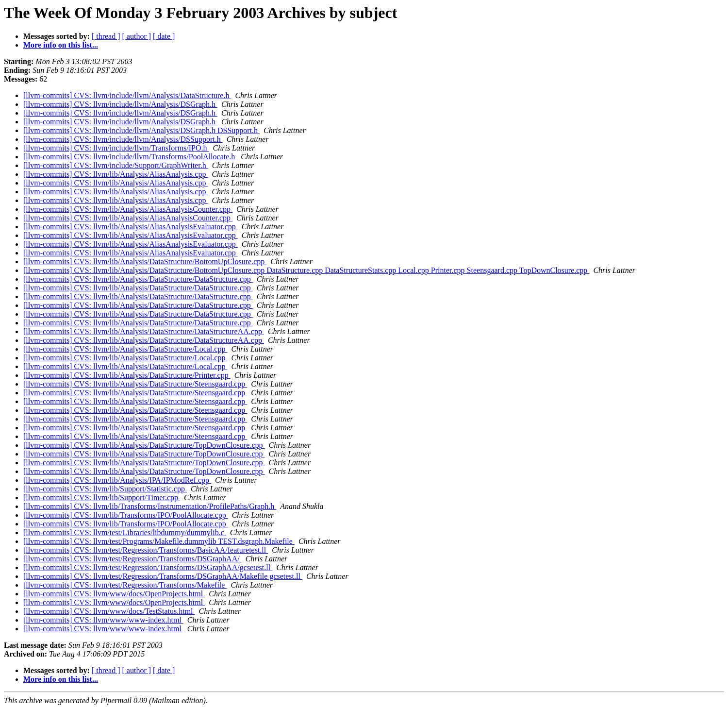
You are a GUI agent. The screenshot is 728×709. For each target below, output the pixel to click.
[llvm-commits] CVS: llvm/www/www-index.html (103, 620)
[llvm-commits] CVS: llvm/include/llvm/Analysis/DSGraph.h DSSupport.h (141, 130)
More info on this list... (61, 45)
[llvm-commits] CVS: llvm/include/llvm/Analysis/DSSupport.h (123, 139)
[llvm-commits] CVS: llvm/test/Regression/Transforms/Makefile (125, 585)
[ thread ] (106, 36)
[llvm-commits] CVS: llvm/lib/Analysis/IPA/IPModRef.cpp (117, 480)
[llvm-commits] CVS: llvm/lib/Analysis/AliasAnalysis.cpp (116, 174)
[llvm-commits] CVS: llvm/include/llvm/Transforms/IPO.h (116, 148)
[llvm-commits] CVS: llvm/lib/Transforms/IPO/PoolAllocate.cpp (126, 515)
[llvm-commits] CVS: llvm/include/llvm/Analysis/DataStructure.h (127, 95)
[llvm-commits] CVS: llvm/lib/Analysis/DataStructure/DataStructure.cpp (138, 279)
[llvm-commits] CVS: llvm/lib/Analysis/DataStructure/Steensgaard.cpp (135, 384)
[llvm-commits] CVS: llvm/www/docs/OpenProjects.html (114, 594)
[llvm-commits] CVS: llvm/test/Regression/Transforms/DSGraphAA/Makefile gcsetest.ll (163, 576)
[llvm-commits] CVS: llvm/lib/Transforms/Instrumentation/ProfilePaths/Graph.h (150, 506)
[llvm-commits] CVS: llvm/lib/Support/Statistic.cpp (105, 489)
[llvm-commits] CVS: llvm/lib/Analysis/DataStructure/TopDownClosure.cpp (144, 445)
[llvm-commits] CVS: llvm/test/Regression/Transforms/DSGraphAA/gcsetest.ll (148, 567)
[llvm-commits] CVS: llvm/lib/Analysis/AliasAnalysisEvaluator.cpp (131, 227)
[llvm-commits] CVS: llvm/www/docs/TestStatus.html (109, 611)
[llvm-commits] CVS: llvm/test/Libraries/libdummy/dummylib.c (125, 532)
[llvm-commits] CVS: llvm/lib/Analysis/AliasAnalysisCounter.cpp (128, 209)
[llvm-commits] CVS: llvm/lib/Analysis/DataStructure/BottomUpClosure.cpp (145, 262)
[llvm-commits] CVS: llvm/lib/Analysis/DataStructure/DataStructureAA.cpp (144, 331)
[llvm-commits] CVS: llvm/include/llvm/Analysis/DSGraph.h (120, 104)
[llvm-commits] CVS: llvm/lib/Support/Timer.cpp (102, 498)
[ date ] (164, 36)
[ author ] (137, 36)
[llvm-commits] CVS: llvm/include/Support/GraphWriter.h (116, 165)
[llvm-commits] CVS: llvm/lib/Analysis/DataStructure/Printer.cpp (127, 375)
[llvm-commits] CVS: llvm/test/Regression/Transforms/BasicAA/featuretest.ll (146, 550)
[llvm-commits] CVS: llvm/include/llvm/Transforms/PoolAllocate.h (130, 157)
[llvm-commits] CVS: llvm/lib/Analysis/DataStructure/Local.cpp (125, 349)
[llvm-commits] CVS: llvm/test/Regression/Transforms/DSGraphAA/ (132, 559)
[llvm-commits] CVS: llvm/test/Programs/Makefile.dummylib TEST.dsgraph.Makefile (159, 541)
